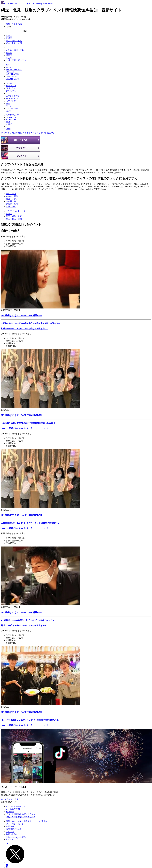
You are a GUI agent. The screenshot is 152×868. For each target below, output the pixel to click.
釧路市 (9, 53)
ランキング (36, 133)
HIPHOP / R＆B (12, 76)
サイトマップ (12, 839)
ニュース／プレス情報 (16, 837)
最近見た (49, 133)
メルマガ (10, 832)
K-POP (9, 124)
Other (8, 129)
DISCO (9, 83)
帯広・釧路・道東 (14, 41)
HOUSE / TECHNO (14, 70)
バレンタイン (12, 99)
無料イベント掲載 (14, 24)
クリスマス (11, 91)
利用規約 (10, 812)
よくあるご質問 (13, 809)
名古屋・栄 (11, 201)
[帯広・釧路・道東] (14, 216)
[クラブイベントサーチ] (16, 211)
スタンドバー (12, 108)
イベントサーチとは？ (16, 806)
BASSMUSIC (12, 117)
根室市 (9, 55)
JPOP (8, 122)
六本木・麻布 (12, 196)
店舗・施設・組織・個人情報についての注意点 (27, 821)
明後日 (19, 133)
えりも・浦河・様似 (15, 50)
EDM (8, 104)
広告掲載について (14, 829)
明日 (14, 133)
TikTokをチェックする (11, 799)
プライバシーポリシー (16, 824)
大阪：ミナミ (12, 199)
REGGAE (10, 72)
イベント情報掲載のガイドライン (21, 814)
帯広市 (9, 58)
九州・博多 (11, 207)
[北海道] (9, 214)
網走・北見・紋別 (14, 43)
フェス (9, 93)
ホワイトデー (12, 101)
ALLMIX (10, 67)
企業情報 (10, 826)
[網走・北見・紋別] (14, 219)
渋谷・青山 (11, 194)
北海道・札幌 (12, 204)
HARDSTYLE (12, 120)
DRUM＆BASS (12, 79)
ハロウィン (11, 86)
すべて (4, 133)
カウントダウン (13, 96)
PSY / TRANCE (12, 74)
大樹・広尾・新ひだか (16, 60)
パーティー (11, 106)
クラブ (9, 36)
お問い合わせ (12, 834)
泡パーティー (12, 88)
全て (8, 65)
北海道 (9, 38)
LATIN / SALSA (13, 115)
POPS (8, 111)
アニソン (10, 126)
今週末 (26, 133)
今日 (9, 133)
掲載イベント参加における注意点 (21, 817)
